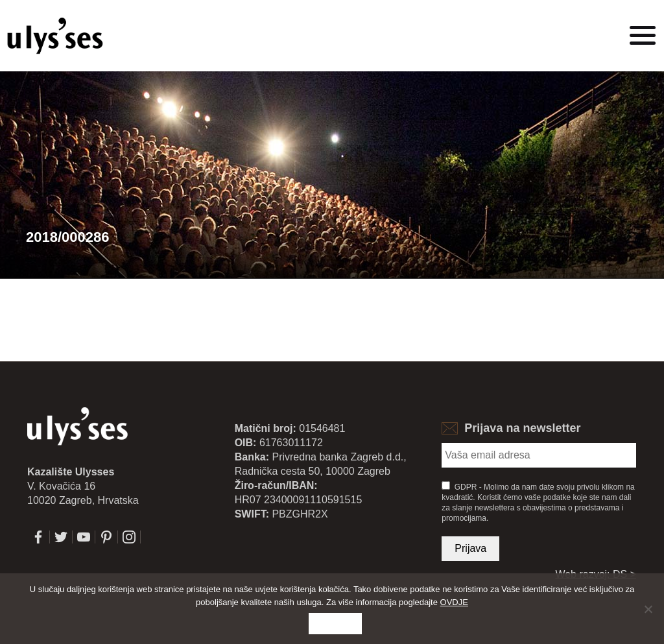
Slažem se (336, 624)
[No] (648, 609)
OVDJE (454, 602)
